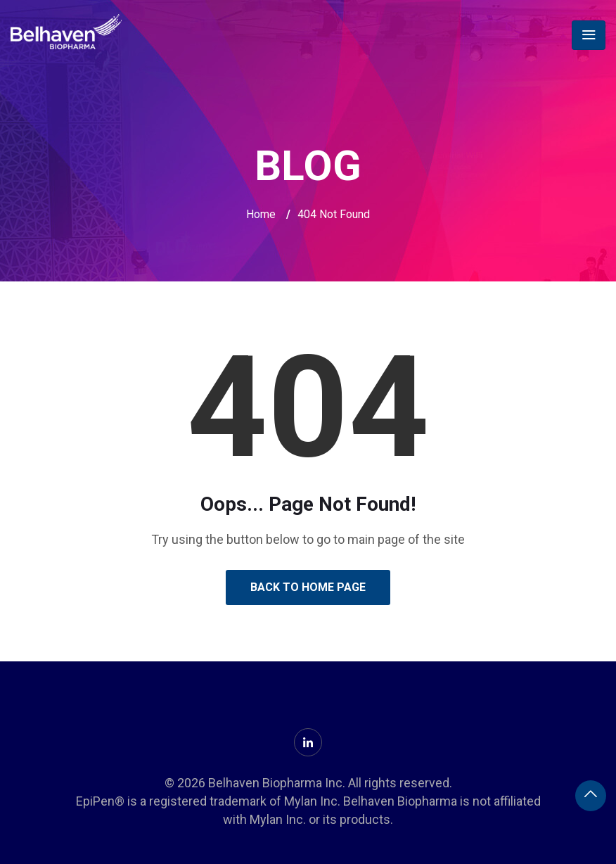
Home (261, 214)
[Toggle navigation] (589, 35)
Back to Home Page (308, 587)
